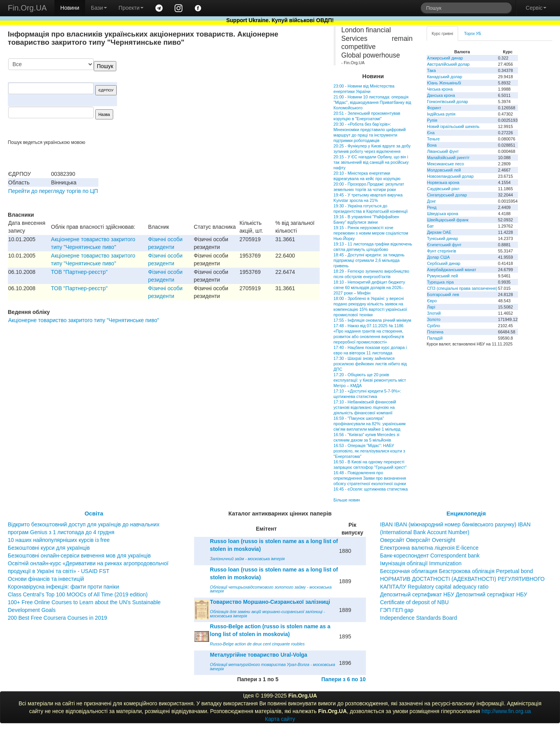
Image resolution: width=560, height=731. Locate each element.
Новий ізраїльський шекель (453, 126)
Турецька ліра (440, 282)
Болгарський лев (443, 295)
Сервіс (536, 8)
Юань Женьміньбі (444, 83)
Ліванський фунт (443, 151)
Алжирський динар (445, 58)
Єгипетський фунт (444, 245)
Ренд (432, 207)
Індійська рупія (441, 114)
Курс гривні (442, 33)
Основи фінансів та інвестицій (46, 579)
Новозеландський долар (450, 176)
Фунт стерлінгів (442, 251)
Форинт (434, 108)
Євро (432, 301)
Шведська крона (443, 214)
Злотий (434, 313)
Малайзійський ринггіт (448, 158)
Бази (99, 8)
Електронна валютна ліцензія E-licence (429, 548)
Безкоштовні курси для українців (49, 548)
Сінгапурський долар (447, 195)
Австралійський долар (448, 64)
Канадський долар (445, 77)
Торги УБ (472, 33)
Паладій (435, 338)
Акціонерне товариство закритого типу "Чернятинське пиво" (84, 320)
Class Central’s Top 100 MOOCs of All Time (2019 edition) (78, 594)
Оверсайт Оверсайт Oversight (417, 540)
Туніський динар (443, 238)
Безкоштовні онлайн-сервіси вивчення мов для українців (79, 556)
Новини (70, 8)
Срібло (434, 326)
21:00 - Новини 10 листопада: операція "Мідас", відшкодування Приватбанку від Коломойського (373, 102)
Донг (431, 201)
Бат (430, 226)
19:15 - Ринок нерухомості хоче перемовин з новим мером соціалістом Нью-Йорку (371, 233)
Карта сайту (280, 719)
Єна (431, 133)
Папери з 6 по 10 (343, 679)
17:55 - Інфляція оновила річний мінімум (373, 320)
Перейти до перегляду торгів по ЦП (53, 191)
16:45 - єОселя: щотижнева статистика (371, 489)
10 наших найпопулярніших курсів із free (59, 540)
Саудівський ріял (443, 189)
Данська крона (441, 95)
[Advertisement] (261, 99)
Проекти (131, 8)
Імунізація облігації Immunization (421, 563)
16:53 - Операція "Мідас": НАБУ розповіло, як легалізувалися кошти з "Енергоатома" (369, 451)
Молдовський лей (444, 170)
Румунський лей (442, 276)
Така (431, 70)
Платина (435, 332)
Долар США (438, 257)
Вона (432, 145)
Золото (434, 319)
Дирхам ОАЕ (439, 232)
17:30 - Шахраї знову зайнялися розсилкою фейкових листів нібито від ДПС (370, 364)
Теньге (433, 139)
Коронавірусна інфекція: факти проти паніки (63, 587)
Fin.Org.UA (27, 8)
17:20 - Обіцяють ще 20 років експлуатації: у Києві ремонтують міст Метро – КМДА (370, 380)
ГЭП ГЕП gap (397, 610)
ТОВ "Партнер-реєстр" (79, 272)
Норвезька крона (443, 182)
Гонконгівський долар (448, 102)
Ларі (431, 307)
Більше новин (347, 500)
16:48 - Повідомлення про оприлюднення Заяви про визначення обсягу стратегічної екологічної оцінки (370, 478)
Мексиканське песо (445, 164)
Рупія (432, 120)
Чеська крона (440, 89)
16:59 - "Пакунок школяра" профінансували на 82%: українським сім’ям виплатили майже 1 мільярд (370, 424)
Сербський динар (444, 263)
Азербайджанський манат (452, 270)
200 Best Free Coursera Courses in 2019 (57, 618)
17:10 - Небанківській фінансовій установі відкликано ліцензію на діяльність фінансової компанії (365, 407)
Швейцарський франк (448, 220)
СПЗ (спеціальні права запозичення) (462, 288)
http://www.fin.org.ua (506, 711)
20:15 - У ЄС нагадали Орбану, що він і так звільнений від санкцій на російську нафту (371, 162)
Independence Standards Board (418, 618)
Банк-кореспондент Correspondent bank (430, 556)
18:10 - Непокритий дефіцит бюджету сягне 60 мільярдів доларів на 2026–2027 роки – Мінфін (369, 287)
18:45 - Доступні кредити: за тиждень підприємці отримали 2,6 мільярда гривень (369, 260)
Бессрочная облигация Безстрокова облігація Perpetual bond (456, 571)
